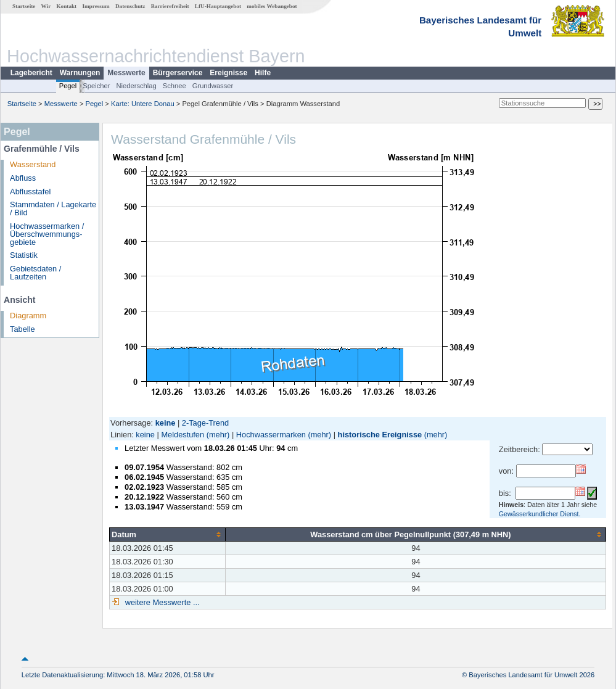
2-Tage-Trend (205, 423)
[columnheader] (168, 534)
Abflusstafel (30, 192)
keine (145, 435)
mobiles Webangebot (272, 6)
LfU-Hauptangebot (218, 6)
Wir (46, 6)
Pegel (68, 86)
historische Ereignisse (380, 435)
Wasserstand (33, 164)
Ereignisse (228, 73)
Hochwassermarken (271, 435)
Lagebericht (31, 73)
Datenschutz (130, 6)
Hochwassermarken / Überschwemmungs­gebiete (47, 234)
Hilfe (263, 73)
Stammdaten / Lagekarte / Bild (53, 208)
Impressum (96, 6)
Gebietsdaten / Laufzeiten (35, 273)
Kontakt (66, 6)
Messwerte (126, 73)
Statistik (24, 255)
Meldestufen (183, 435)
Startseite (24, 6)
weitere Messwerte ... (161, 602)
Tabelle (23, 329)
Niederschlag (136, 86)
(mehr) (218, 435)
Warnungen (80, 73)
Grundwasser (213, 86)
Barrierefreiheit (170, 6)
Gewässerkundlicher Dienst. (540, 514)
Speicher (96, 86)
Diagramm (28, 316)
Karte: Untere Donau (143, 104)
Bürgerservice (178, 73)
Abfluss (23, 178)
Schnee (175, 86)
